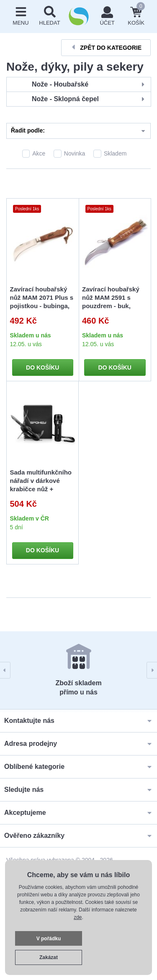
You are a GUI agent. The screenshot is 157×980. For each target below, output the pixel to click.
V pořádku (49, 939)
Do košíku (42, 367)
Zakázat (49, 957)
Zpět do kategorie (106, 47)
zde (78, 917)
